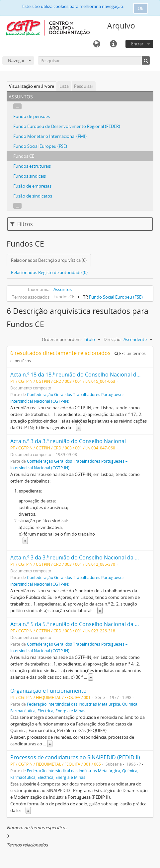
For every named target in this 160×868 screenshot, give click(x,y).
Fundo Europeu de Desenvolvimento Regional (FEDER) (67, 126)
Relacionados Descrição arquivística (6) (49, 260)
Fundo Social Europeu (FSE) (40, 146)
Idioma (97, 44)
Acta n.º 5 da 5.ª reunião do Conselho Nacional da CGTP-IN (83, 624)
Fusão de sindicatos (33, 196)
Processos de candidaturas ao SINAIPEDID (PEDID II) (75, 757)
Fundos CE (24, 156)
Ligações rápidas (113, 44)
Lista (64, 86)
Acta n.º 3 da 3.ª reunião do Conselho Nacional (68, 441)
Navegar (16, 60)
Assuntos (63, 289)
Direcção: (113, 339)
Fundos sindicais (30, 176)
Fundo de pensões (32, 116)
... (17, 106)
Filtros (22, 224)
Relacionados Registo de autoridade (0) (49, 272)
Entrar (137, 44)
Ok (141, 8)
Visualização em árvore (32, 86)
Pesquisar (84, 86)
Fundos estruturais (32, 166)
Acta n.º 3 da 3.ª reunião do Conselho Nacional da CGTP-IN (83, 557)
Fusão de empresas (32, 186)
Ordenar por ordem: (62, 339)
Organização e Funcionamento (48, 691)
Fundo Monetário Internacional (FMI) (50, 136)
